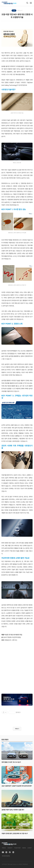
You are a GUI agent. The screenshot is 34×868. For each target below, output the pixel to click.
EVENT (30, 848)
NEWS (24, 848)
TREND (4, 848)
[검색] (27, 3)
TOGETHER (17, 848)
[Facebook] (10, 852)
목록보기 (17, 729)
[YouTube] (3, 852)
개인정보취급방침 (6, 856)
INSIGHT (10, 848)
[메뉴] (31, 3)
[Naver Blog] (13, 852)
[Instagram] (6, 852)
